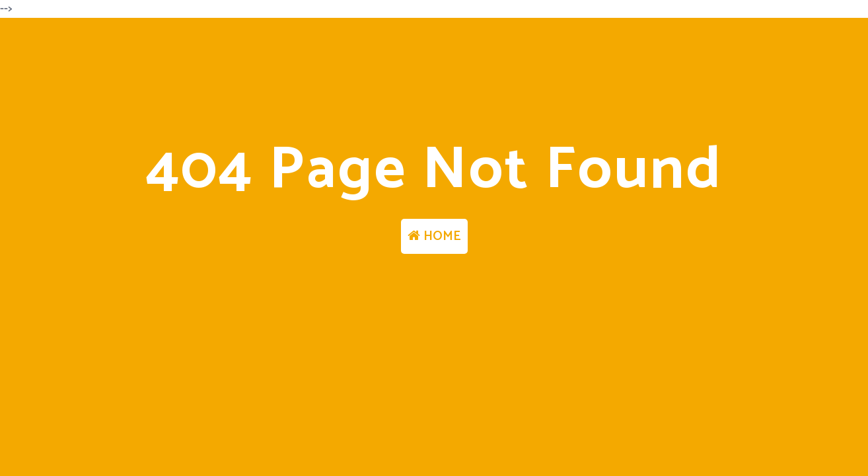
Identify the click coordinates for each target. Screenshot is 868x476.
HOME (434, 236)
